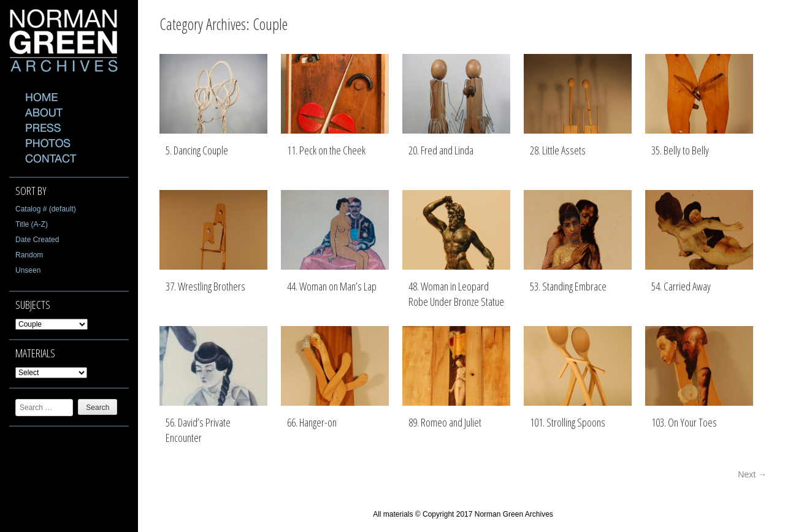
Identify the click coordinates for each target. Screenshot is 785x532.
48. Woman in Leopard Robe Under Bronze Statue (456, 294)
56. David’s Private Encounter (198, 430)
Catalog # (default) (46, 209)
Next (752, 474)
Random (29, 255)
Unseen (28, 270)
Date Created (37, 240)
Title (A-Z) (32, 224)
